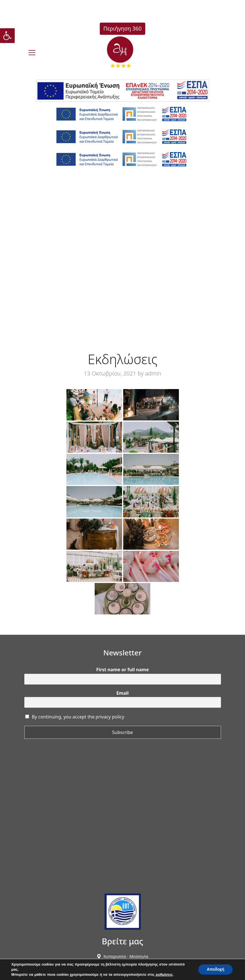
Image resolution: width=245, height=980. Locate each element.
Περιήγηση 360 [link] (123, 28)
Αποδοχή (215, 969)
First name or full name (123, 670)
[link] (7, 36)
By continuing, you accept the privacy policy (78, 717)
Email (123, 693)
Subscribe (123, 732)
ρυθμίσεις (164, 975)
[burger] (32, 53)
